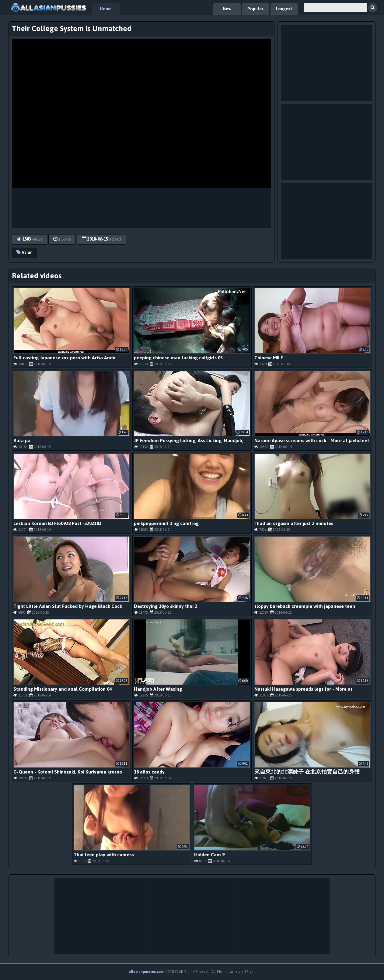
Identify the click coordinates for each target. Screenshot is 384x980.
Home (106, 9)
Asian (24, 253)
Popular (255, 9)
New (227, 9)
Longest (284, 9)
